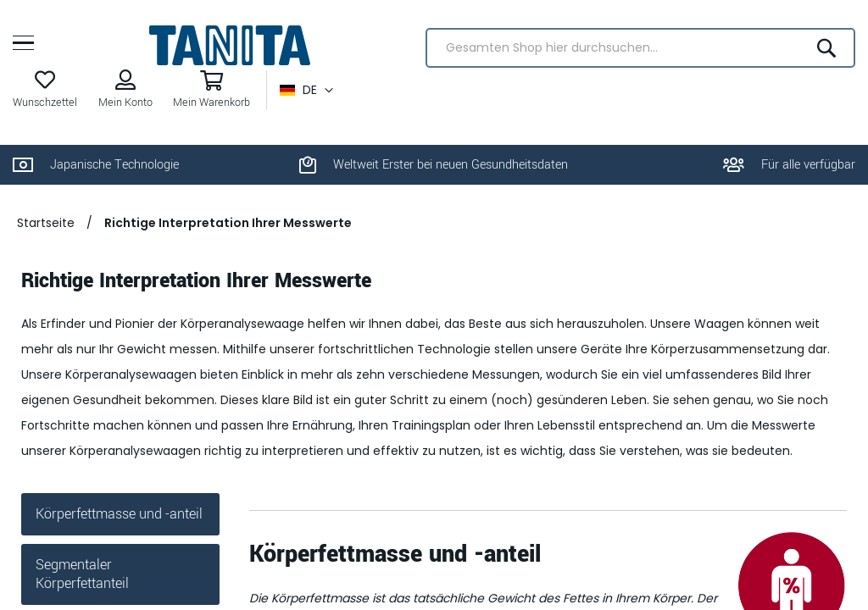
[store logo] (229, 45)
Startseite (46, 223)
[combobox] (640, 48)
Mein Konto (125, 103)
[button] (306, 91)
